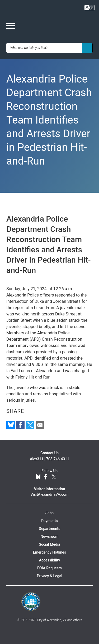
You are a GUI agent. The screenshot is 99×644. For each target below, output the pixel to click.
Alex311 (37, 459)
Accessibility (49, 560)
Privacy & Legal (49, 576)
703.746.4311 (58, 459)
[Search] (87, 48)
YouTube (63, 477)
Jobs (49, 513)
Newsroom (50, 536)
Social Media (49, 544)
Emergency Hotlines (49, 552)
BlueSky (38, 477)
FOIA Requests (49, 568)
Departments (49, 529)
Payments (49, 521)
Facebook (46, 477)
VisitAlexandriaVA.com (50, 494)
